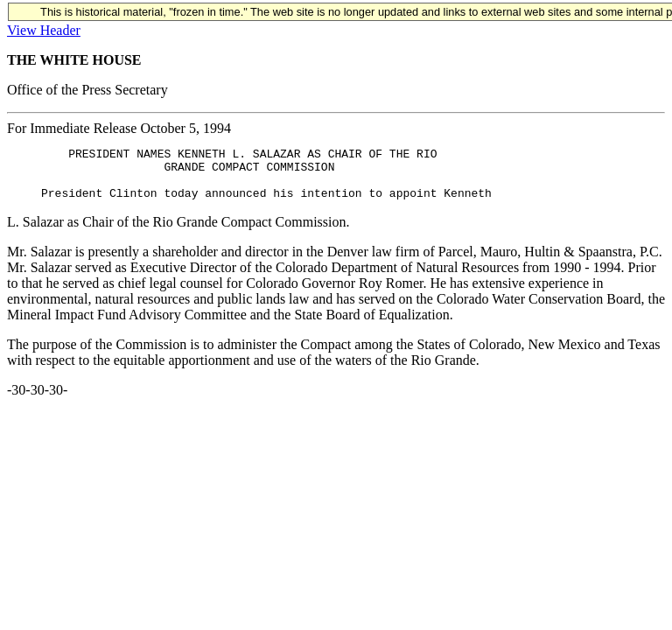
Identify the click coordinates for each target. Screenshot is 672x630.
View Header (44, 30)
